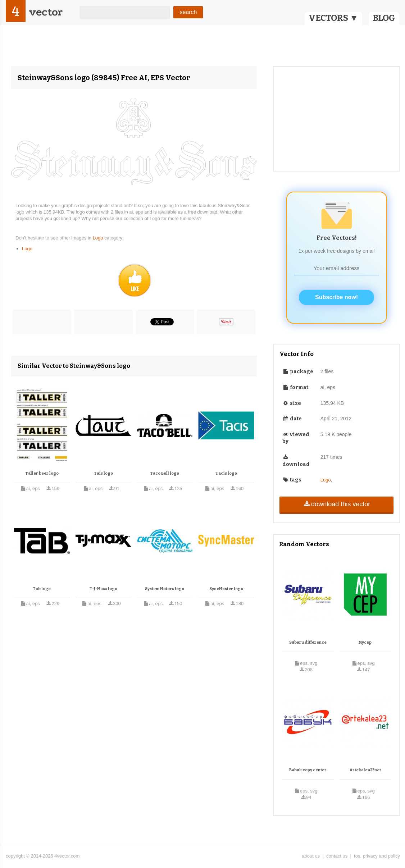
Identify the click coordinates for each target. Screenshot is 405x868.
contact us (337, 856)
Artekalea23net (365, 770)
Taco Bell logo (165, 473)
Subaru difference (308, 642)
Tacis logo (226, 473)
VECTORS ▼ (333, 18)
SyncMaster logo (226, 589)
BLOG (384, 18)
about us (311, 856)
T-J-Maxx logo (103, 589)
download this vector (336, 504)
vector (46, 12)
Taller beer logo (42, 473)
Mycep (365, 642)
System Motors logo (165, 589)
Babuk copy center (308, 770)
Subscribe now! (336, 297)
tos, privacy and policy (377, 856)
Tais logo (103, 473)
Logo (99, 238)
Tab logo (42, 589)
